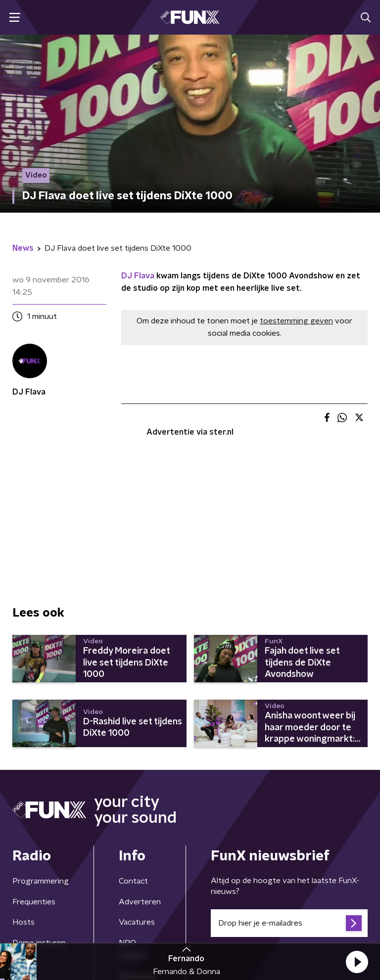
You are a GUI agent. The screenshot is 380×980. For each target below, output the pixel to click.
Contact (133, 881)
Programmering (41, 881)
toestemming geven (296, 321)
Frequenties (34, 902)
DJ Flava (138, 276)
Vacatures (137, 922)
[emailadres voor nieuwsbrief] (289, 923)
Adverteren (140, 902)
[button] (357, 962)
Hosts (24, 922)
